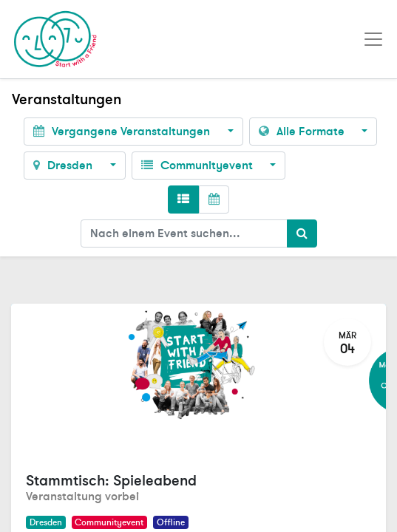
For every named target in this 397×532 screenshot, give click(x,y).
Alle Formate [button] (303, 132)
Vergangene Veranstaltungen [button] (123, 132)
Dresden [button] (64, 166)
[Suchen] (302, 233)
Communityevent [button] (198, 166)
